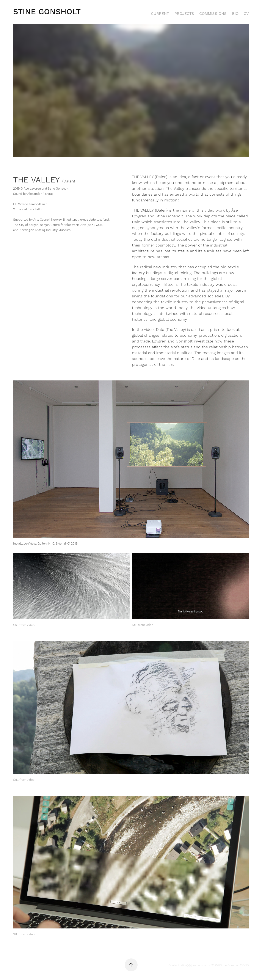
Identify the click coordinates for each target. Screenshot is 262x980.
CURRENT (160, 14)
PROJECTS (184, 14)
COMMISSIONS (213, 14)
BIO (235, 14)
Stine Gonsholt (47, 12)
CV (246, 14)
